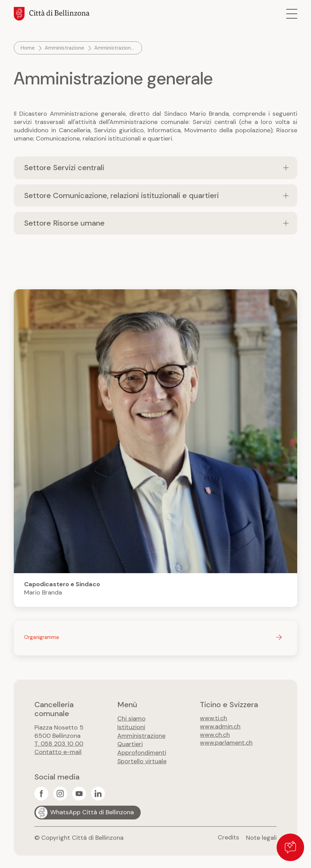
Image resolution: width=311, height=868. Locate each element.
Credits (228, 836)
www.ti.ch (213, 719)
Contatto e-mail (58, 753)
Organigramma (41, 638)
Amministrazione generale (115, 48)
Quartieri (130, 744)
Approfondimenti (142, 752)
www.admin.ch (220, 727)
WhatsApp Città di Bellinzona (92, 811)
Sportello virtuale (142, 760)
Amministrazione (65, 48)
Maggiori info (155, 448)
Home (28, 48)
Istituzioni (131, 727)
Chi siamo (131, 719)
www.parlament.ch (226, 744)
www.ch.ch (215, 735)
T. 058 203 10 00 (59, 744)
